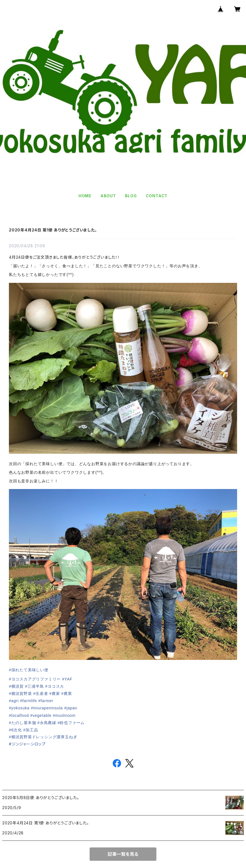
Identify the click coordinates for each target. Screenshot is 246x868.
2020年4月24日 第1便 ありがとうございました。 (53, 230)
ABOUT (108, 196)
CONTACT (157, 196)
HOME (85, 196)
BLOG (131, 196)
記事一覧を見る (123, 854)
